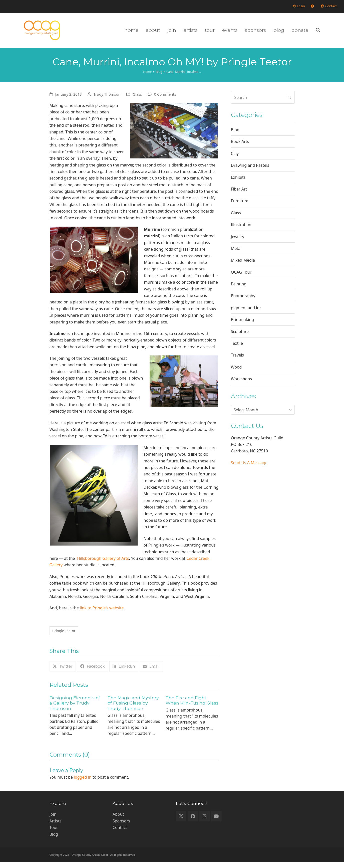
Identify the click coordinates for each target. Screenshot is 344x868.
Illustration (241, 229)
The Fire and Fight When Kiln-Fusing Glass (192, 706)
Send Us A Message (249, 467)
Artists (56, 827)
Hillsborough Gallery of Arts (103, 563)
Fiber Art (239, 194)
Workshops (241, 384)
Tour (54, 833)
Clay (235, 158)
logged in (83, 783)
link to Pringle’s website (102, 613)
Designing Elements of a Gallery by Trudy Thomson (75, 709)
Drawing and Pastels (250, 170)
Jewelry (238, 241)
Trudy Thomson (107, 99)
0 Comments (165, 99)
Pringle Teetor (66, 636)
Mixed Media (243, 265)
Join (53, 820)
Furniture (240, 206)
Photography (243, 301)
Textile (237, 348)
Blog (235, 134)
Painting (239, 289)
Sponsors (121, 827)
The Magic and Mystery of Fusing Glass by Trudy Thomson (133, 709)
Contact (120, 833)
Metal (236, 253)
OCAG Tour (241, 277)
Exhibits (238, 182)
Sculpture (240, 336)
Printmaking (242, 324)
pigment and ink (246, 312)
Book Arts (240, 146)
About (118, 820)
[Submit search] (289, 102)
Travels (237, 360)
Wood (236, 372)
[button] (334, 33)
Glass (137, 99)
